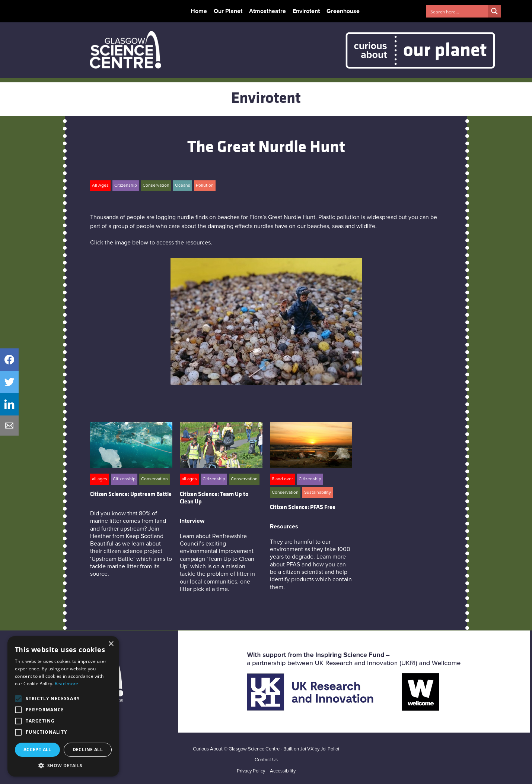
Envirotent (306, 11)
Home (199, 11)
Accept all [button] (37, 750)
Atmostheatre (267, 11)
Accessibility (283, 771)
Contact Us (266, 760)
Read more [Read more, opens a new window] (67, 684)
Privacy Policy (251, 771)
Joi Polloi (330, 749)
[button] (63, 765)
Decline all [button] (88, 750)
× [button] (111, 644)
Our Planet (228, 11)
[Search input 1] (458, 11)
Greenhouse (343, 11)
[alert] (63, 706)
